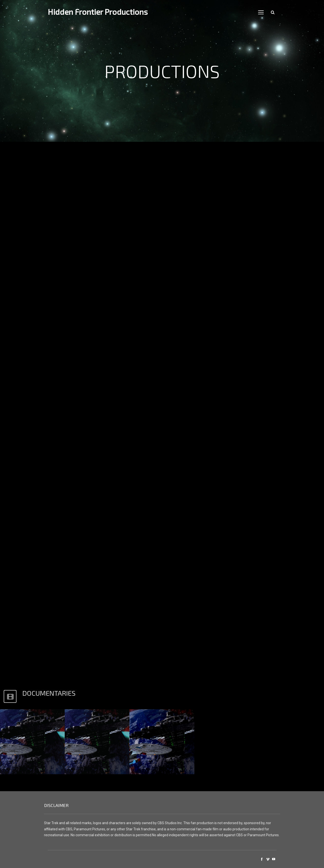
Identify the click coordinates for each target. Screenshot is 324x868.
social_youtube (274, 859)
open (261, 12)
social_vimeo (268, 859)
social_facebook (262, 859)
